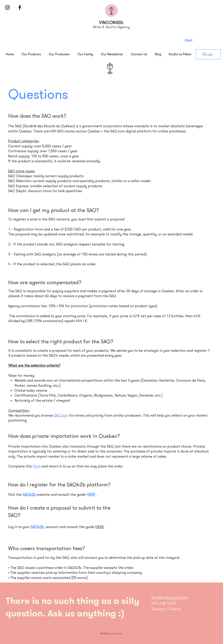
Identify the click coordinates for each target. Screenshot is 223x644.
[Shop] (208, 54)
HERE (91, 495)
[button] (203, 40)
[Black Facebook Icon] (20, 7)
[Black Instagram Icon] (7, 7)
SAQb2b (30, 495)
